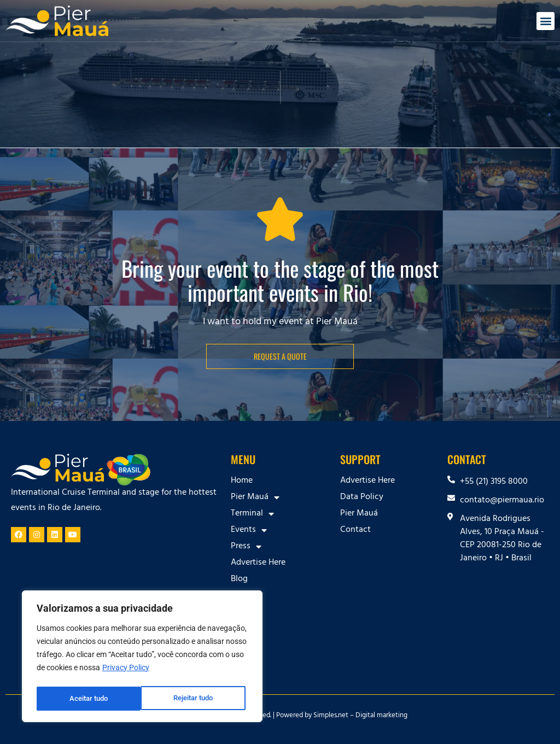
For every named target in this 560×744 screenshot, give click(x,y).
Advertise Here (258, 563)
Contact (246, 596)
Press (246, 547)
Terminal (252, 514)
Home (242, 481)
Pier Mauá (255, 497)
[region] (142, 658)
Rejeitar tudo (89, 699)
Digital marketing (381, 716)
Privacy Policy (126, 671)
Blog (239, 579)
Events (249, 530)
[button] (546, 21)
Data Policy (362, 497)
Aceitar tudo (197, 699)
